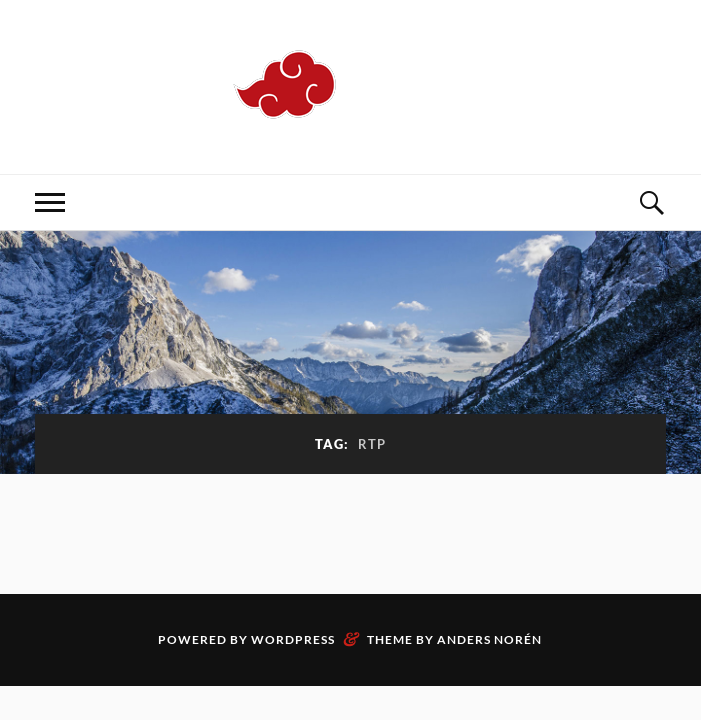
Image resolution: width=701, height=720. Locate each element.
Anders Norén (489, 639)
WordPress (293, 639)
